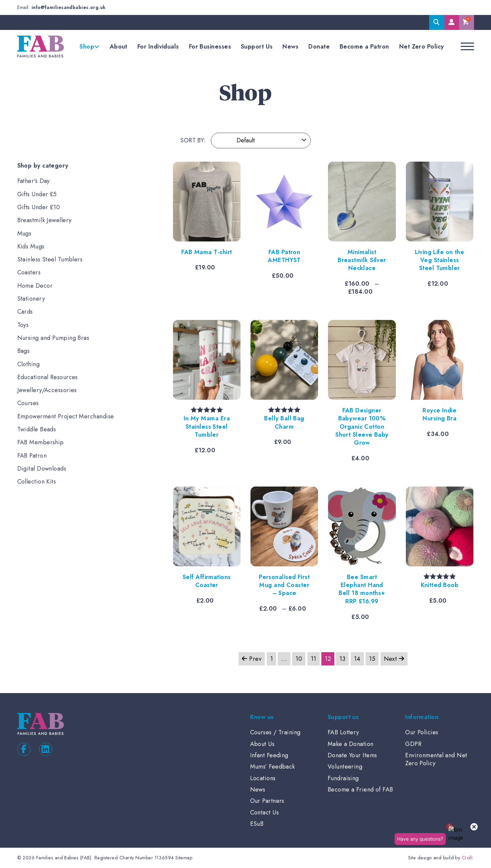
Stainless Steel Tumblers (50, 259)
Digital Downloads (42, 469)
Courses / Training (275, 732)
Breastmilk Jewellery (45, 220)
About (119, 47)
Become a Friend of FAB (360, 790)
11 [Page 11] (314, 659)
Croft (467, 858)
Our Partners (267, 801)
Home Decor (35, 286)
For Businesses (210, 47)
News (290, 47)
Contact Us (265, 812)
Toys (23, 325)
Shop (87, 47)
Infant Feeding (269, 755)
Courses (28, 403)
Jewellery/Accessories (47, 390)
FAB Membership (41, 442)
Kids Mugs (31, 246)
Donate (319, 47)
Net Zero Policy (422, 47)
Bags (24, 351)
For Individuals (158, 47)
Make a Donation (351, 744)
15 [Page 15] (372, 659)
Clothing (29, 364)
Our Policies (422, 732)
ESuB (257, 824)
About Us (262, 744)
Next (394, 659)
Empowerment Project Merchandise (66, 416)
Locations (263, 778)
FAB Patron (32, 456)
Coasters (29, 272)
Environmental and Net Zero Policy (436, 759)
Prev (252, 659)
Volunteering (345, 767)
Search (437, 22)
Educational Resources (48, 377)
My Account (452, 22)
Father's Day (34, 181)
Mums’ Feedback (273, 767)
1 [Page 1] (271, 659)
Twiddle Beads (37, 429)
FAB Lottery (343, 732)
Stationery (31, 299)
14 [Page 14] (357, 659)
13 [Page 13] (342, 659)
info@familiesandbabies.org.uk (69, 7)
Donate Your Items (352, 755)
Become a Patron (364, 47)
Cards (25, 312)
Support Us (257, 47)
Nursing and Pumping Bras (53, 338)
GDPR (413, 744)
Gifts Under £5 (37, 194)
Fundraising (343, 778)
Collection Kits (37, 482)
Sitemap (184, 858)
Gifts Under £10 (39, 207)
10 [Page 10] (299, 659)
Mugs (24, 233)
